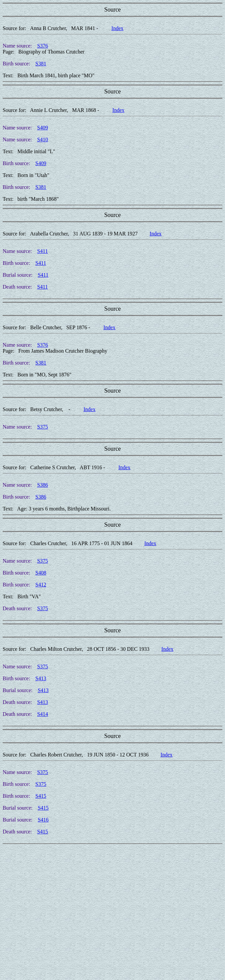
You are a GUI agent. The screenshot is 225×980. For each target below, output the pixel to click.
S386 (42, 485)
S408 (41, 573)
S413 (41, 678)
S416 (43, 820)
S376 (42, 46)
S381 (41, 64)
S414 (42, 714)
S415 (41, 796)
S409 (42, 128)
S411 (42, 251)
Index (117, 28)
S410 (42, 140)
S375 (42, 427)
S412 (41, 585)
